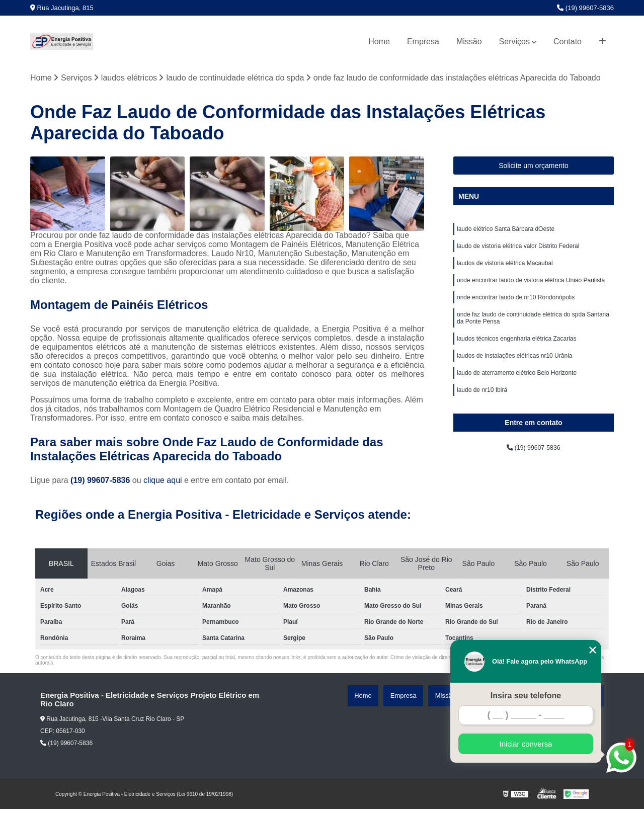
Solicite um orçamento (534, 169)
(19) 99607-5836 (585, 8)
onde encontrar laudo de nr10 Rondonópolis (516, 310)
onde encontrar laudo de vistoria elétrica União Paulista (531, 291)
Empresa (423, 42)
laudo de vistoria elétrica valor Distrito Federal (518, 253)
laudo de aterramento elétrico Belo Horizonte (517, 396)
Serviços (514, 42)
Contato (568, 42)
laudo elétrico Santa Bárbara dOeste (506, 234)
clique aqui (163, 484)
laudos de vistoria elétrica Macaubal (505, 272)
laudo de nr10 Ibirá (482, 415)
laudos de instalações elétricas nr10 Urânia (514, 377)
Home (379, 42)
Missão (469, 42)
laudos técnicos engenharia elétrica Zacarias (516, 358)
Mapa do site (585, 700)
